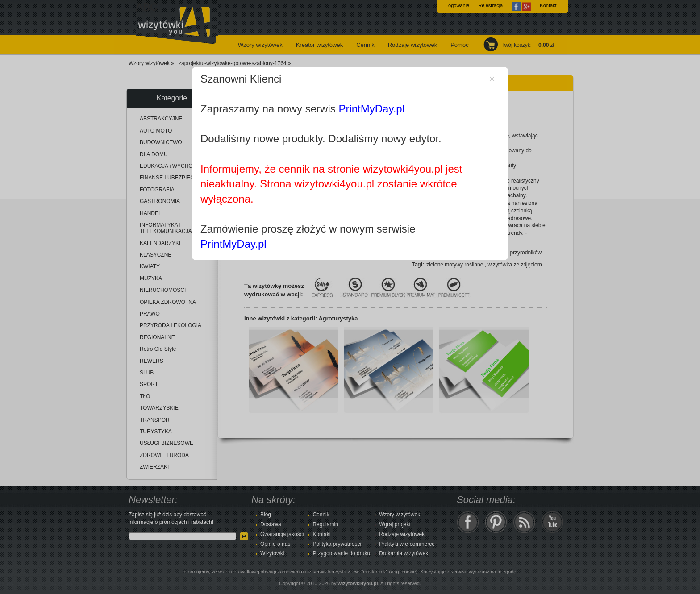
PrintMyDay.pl (371, 109)
